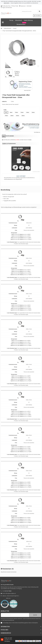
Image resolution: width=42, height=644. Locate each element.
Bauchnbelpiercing (37, 132)
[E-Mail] (15, 615)
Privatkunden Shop (6, 6)
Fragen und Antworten (6, 8)
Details (30, 140)
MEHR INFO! (7, 3)
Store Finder (15, 6)
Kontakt (29, 6)
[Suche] (31, 11)
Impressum (22, 6)
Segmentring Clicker (27, 90)
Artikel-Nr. (4, 102)
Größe (5, 110)
